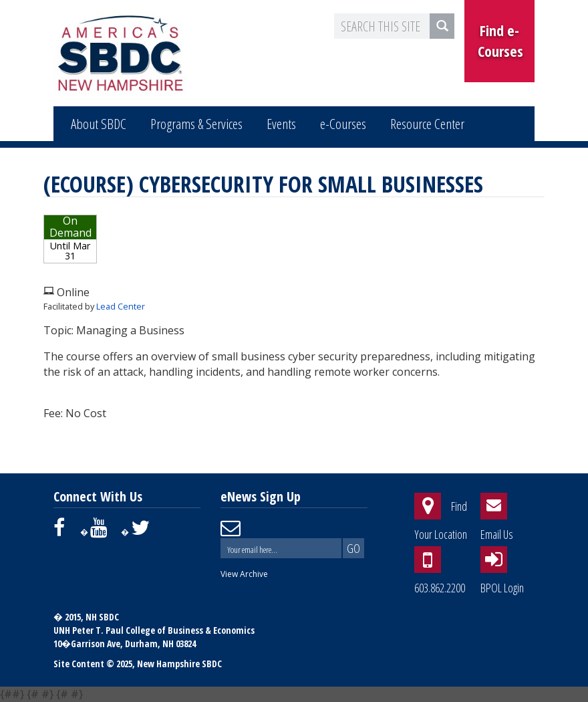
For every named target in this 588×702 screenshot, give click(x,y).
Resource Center (427, 124)
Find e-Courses (500, 40)
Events (281, 124)
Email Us (497, 534)
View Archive (244, 574)
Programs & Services (196, 124)
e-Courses (343, 124)
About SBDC (99, 124)
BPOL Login (502, 588)
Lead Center (121, 306)
